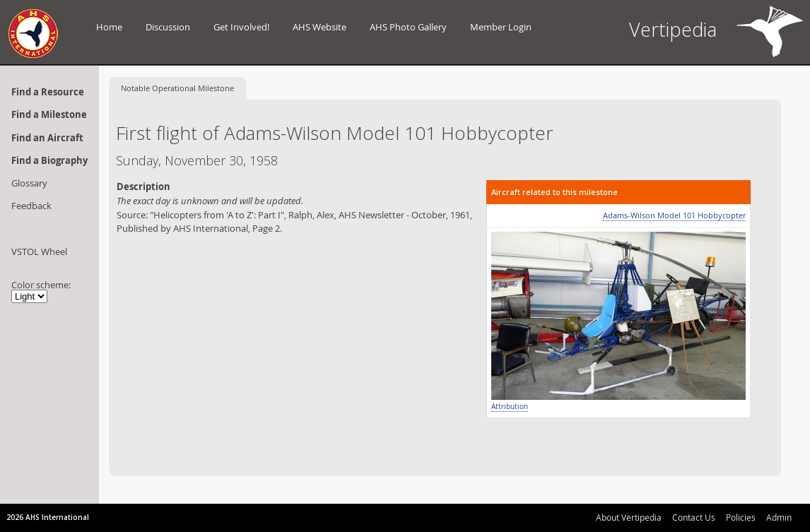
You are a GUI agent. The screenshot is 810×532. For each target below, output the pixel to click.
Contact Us (694, 517)
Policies (741, 517)
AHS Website (319, 27)
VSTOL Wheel (39, 252)
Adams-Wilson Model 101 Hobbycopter (674, 215)
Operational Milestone (177, 88)
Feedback (31, 206)
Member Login (501, 27)
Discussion (168, 27)
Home (109, 27)
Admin (779, 517)
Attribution (510, 407)
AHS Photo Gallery (408, 27)
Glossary (29, 183)
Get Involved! (241, 27)
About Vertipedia (629, 517)
